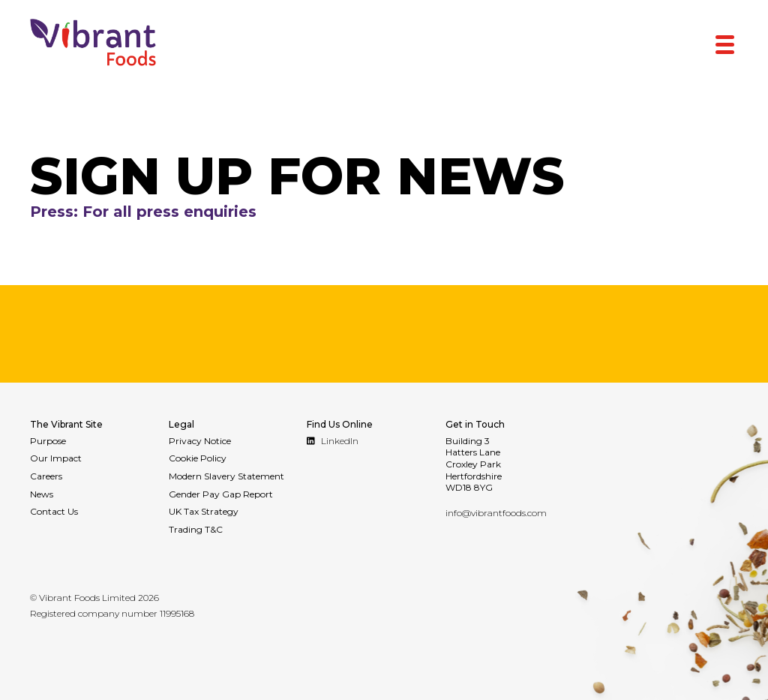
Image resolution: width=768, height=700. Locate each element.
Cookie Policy (198, 458)
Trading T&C (196, 529)
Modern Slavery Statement (226, 476)
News (42, 494)
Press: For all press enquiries (160, 212)
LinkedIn (333, 441)
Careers (46, 476)
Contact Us (54, 511)
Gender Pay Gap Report (221, 494)
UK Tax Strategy (204, 511)
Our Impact (56, 458)
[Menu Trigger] (725, 43)
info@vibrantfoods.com (496, 513)
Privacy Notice (200, 441)
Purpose (48, 441)
